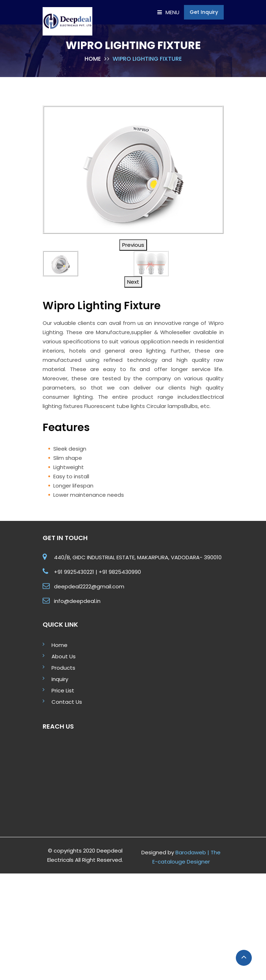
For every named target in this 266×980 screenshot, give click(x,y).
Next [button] (133, 282)
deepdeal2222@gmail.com (89, 586)
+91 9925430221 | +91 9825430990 (97, 572)
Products (63, 668)
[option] (133, 170)
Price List (63, 690)
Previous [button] (133, 245)
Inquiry (60, 679)
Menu (168, 12)
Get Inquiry (204, 12)
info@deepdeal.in (77, 601)
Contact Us (67, 702)
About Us (64, 656)
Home (93, 59)
